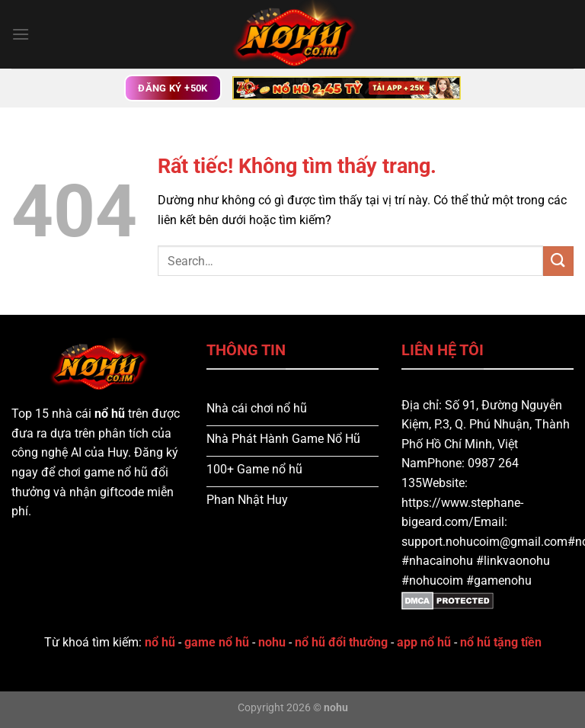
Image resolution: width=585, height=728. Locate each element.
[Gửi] (558, 261)
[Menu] (21, 34)
